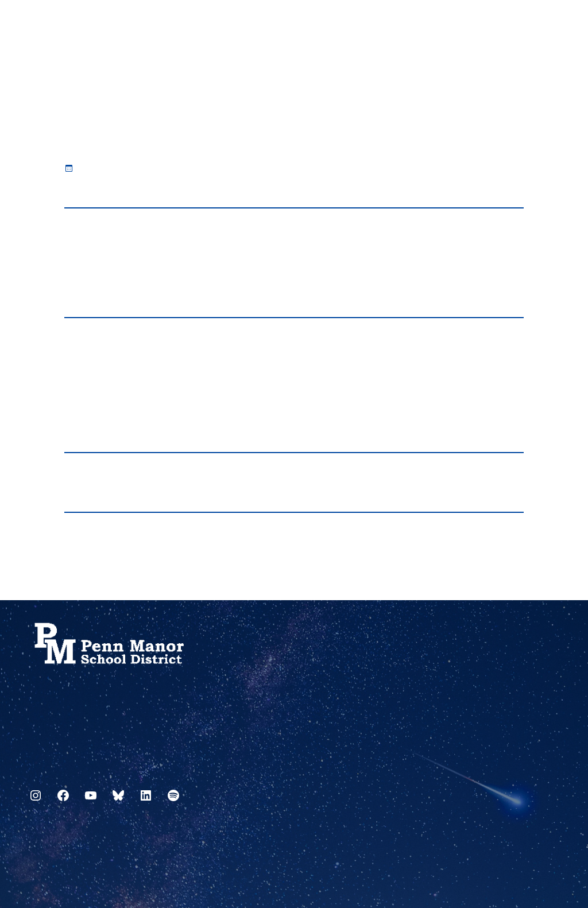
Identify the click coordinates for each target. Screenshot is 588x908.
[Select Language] (551, 24)
